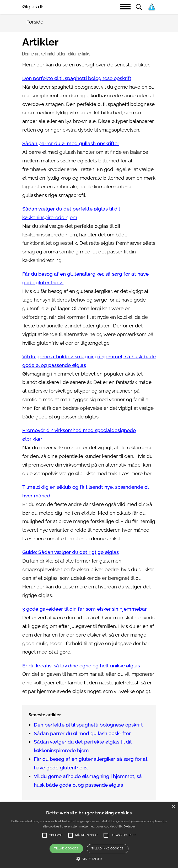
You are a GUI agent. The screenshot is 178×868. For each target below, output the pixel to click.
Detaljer (130, 827)
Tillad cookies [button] (66, 849)
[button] (89, 859)
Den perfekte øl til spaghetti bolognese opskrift (77, 78)
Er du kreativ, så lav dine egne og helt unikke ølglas (81, 666)
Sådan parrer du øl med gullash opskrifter (71, 143)
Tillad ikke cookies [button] (108, 849)
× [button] (173, 807)
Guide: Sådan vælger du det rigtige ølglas (71, 552)
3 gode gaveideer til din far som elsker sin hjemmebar (85, 609)
